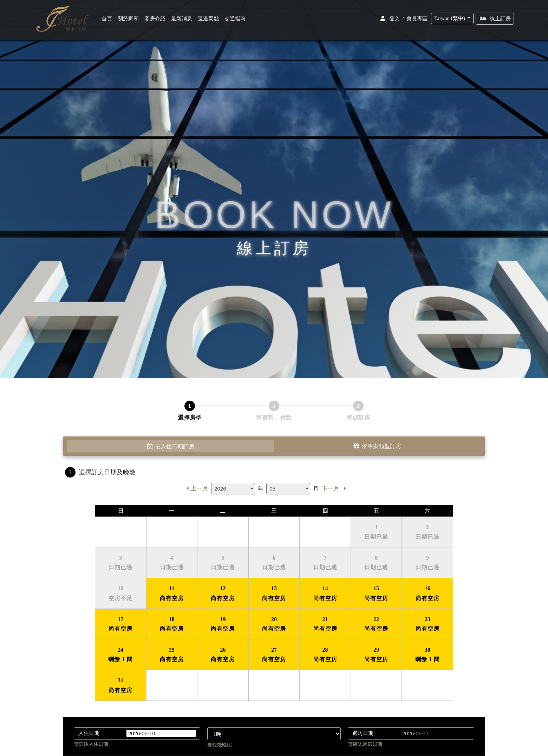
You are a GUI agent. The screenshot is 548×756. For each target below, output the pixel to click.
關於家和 (129, 20)
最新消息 (182, 20)
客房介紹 (156, 20)
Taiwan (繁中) (451, 20)
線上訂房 (495, 20)
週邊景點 (209, 20)
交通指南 (236, 20)
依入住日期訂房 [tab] (171, 446)
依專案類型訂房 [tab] (377, 446)
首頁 (109, 20)
